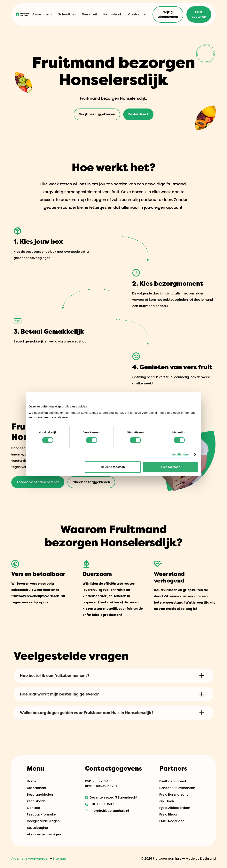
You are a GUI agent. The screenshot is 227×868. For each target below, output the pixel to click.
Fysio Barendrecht (174, 795)
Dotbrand (208, 859)
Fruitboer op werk (173, 781)
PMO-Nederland (172, 821)
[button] (136, 14)
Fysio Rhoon (169, 814)
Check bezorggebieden (91, 482)
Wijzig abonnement (168, 14)
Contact (135, 14)
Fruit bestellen (199, 14)
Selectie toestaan (113, 467)
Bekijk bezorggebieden (97, 114)
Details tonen (181, 454)
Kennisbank (113, 14)
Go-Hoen (167, 801)
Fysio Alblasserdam (175, 808)
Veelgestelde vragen (43, 821)
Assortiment (42, 14)
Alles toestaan (170, 467)
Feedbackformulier (42, 814)
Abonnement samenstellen (38, 482)
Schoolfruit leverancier (177, 788)
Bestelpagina (37, 828)
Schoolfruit (67, 14)
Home (32, 781)
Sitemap (59, 859)
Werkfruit (90, 14)
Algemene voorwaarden (30, 859)
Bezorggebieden (40, 795)
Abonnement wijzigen (44, 834)
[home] (23, 14)
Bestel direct (138, 114)
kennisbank (36, 801)
